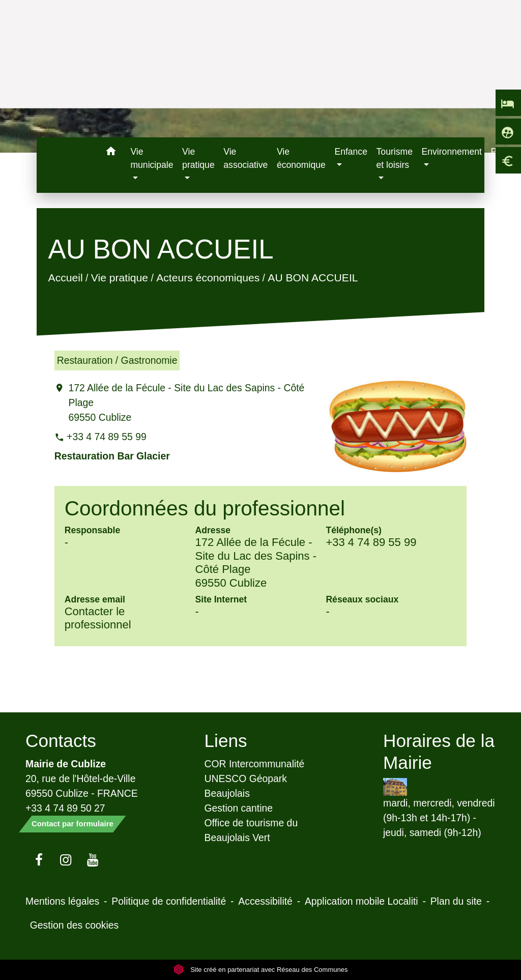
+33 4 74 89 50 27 (65, 808)
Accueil (65, 278)
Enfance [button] (351, 152)
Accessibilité (265, 901)
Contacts (61, 741)
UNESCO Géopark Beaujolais (246, 786)
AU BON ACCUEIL (313, 278)
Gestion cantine (239, 808)
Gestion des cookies (74, 925)
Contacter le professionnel (98, 618)
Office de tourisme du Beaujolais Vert (251, 830)
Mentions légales (62, 901)
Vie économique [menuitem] (301, 158)
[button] (111, 153)
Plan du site (456, 901)
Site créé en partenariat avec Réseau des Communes (261, 970)
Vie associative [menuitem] (245, 158)
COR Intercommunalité (255, 764)
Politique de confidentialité (169, 901)
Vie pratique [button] (198, 158)
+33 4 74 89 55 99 (107, 437)
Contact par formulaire (73, 824)
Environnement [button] (452, 152)
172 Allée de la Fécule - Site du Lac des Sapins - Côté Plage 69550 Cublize (186, 402)
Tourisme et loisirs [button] (395, 158)
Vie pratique (119, 278)
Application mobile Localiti (361, 901)
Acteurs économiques (208, 278)
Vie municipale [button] (152, 158)
